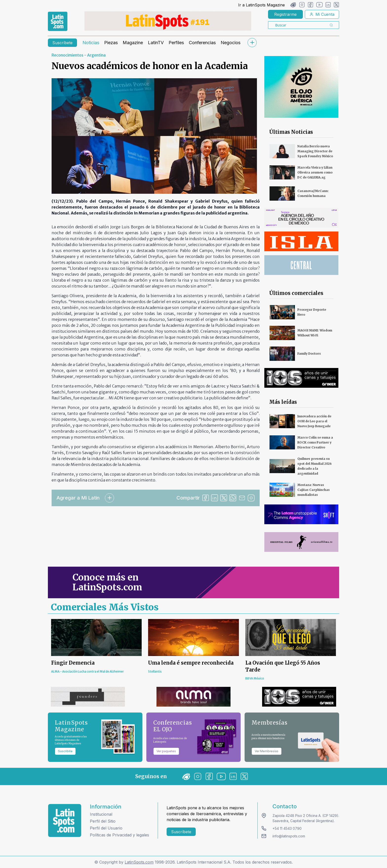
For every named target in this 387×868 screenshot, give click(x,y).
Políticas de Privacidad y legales (119, 835)
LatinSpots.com (139, 862)
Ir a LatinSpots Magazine (261, 5)
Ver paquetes (166, 751)
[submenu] (252, 43)
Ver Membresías (267, 751)
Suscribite (65, 751)
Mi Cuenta (322, 14)
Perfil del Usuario (106, 828)
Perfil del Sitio (103, 821)
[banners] (168, 21)
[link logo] (58, 21)
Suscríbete (62, 43)
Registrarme (285, 14)
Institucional (101, 814)
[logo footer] (65, 820)
